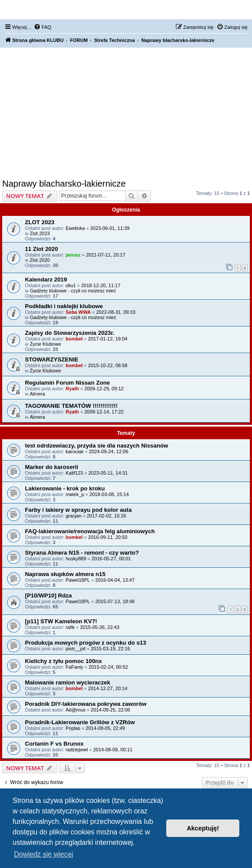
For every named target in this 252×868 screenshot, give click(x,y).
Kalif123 (74, 473)
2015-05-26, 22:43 (100, 627)
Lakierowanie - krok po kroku (65, 488)
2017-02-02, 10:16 (106, 516)
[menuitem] (42, 27)
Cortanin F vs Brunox (54, 744)
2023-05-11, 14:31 (108, 473)
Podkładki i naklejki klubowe (64, 306)
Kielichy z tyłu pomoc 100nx (63, 661)
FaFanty (74, 667)
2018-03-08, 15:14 (109, 494)
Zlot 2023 (40, 233)
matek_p (75, 494)
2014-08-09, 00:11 (113, 750)
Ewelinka (75, 228)
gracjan (73, 516)
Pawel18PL (78, 580)
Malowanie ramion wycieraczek (68, 682)
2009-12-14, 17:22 (104, 412)
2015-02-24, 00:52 (108, 667)
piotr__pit (75, 649)
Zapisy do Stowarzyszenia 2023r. (70, 333)
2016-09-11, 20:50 (108, 537)
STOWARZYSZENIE (52, 359)
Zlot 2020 (40, 260)
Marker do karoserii (52, 467)
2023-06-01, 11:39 (110, 228)
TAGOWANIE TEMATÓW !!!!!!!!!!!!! (71, 406)
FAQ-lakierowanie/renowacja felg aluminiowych (90, 531)
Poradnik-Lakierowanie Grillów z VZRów (80, 722)
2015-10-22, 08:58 (108, 365)
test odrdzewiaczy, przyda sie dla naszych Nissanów (96, 446)
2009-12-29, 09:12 (104, 389)
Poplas (73, 728)
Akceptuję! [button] (203, 828)
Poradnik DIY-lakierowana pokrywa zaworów (86, 704)
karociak (75, 451)
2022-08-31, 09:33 (116, 312)
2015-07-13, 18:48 (115, 601)
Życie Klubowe (45, 344)
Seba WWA (78, 312)
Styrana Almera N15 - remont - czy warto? (82, 553)
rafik (70, 627)
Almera (37, 394)
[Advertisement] (126, 113)
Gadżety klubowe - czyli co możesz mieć (73, 291)
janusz (73, 255)
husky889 (76, 559)
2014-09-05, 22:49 (105, 728)
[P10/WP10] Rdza (48, 595)
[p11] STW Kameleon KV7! (61, 621)
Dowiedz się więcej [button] (44, 854)
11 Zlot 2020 (42, 249)
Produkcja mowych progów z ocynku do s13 (86, 643)
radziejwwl (77, 750)
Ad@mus (75, 710)
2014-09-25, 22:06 (111, 710)
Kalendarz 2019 (46, 279)
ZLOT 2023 (40, 222)
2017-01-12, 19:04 (108, 339)
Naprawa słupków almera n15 (65, 574)
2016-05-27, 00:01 (111, 559)
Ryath (72, 389)
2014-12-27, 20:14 (108, 688)
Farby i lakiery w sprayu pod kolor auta (78, 510)
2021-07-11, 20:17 (105, 255)
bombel (74, 339)
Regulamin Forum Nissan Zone (67, 383)
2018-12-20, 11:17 (101, 285)
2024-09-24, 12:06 (108, 451)
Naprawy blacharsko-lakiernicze (64, 184)
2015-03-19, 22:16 (110, 649)
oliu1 (71, 285)
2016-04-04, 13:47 (115, 580)
